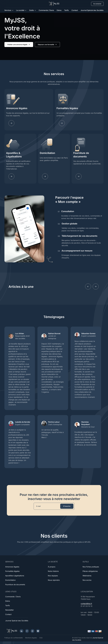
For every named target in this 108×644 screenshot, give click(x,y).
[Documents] (79, 176)
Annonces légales (17, 108)
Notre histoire (53, 571)
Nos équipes (53, 576)
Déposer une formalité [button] (47, 45)
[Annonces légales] (11, 123)
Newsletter (9, 610)
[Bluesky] (38, 631)
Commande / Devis (46, 10)
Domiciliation (47, 153)
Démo (59, 10)
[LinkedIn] (22, 631)
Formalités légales (67, 108)
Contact (75, 10)
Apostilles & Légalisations (14, 155)
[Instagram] (32, 631)
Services (8, 10)
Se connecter (97, 4)
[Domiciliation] (45, 176)
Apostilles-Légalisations (15, 576)
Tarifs (66, 10)
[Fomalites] (62, 123)
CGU (41, 638)
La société (20, 10)
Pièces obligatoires (90, 571)
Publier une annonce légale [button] (19, 45)
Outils (32, 10)
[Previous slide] (88, 286)
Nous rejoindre (54, 580)
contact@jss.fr (86, 604)
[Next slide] (96, 286)
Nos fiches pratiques (91, 567)
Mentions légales (31, 638)
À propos (52, 567)
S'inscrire (67, 506)
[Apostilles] (11, 176)
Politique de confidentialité (14, 638)
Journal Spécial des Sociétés (92, 10)
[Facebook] (27, 631)
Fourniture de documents (81, 155)
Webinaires (87, 576)
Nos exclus (87, 580)
